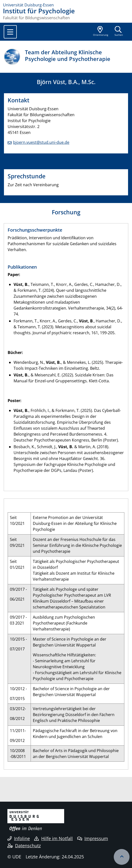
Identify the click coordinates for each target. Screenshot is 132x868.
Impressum (93, 838)
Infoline (19, 838)
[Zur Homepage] (66, 5)
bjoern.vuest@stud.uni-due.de (41, 142)
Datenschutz (24, 846)
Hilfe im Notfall (53, 838)
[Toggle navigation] (10, 32)
